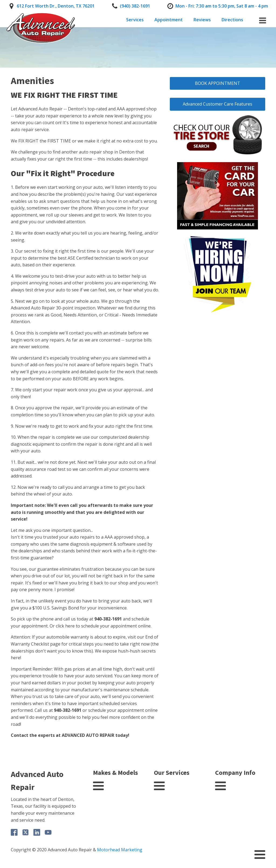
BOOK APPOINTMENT (218, 83)
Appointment (169, 20)
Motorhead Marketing (120, 850)
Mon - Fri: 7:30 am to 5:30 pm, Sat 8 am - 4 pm (222, 6)
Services (135, 20)
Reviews (202, 20)
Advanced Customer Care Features (218, 104)
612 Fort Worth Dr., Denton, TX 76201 (56, 6)
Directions (232, 20)
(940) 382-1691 (135, 6)
